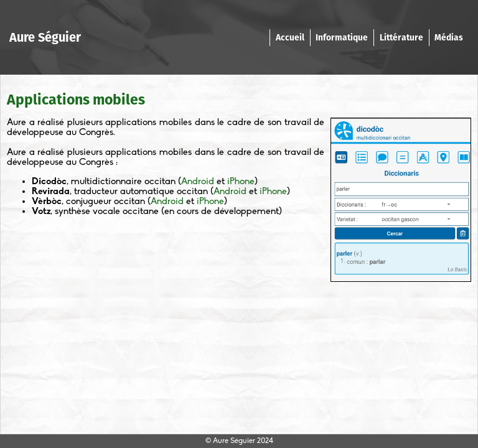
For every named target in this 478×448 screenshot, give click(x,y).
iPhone (241, 182)
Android (198, 182)
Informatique (342, 38)
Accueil (290, 38)
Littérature (401, 38)
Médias (449, 38)
